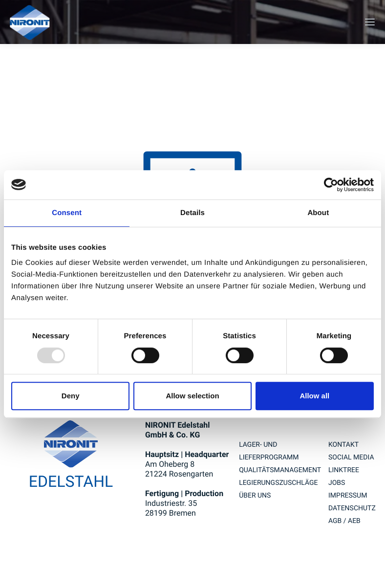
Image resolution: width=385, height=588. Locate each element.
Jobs (337, 483)
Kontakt (343, 445)
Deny (71, 396)
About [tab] (318, 213)
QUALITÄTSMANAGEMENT (280, 470)
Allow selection (192, 396)
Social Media (351, 457)
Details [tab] (192, 213)
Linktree (344, 470)
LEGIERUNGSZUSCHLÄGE (278, 483)
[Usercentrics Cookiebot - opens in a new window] (331, 185)
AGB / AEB (344, 521)
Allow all (314, 396)
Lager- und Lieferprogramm (269, 451)
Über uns (255, 496)
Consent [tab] (67, 213)
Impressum (348, 496)
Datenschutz (352, 508)
